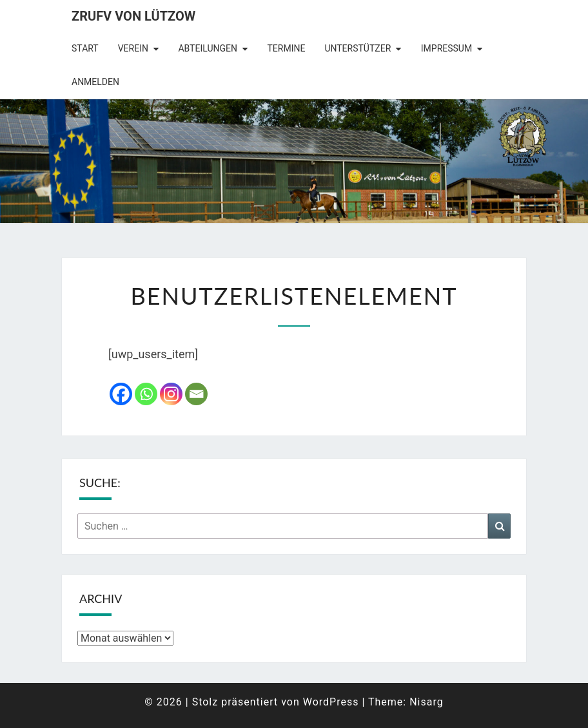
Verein (133, 48)
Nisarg (426, 702)
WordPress (331, 702)
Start (85, 48)
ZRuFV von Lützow (133, 16)
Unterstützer (358, 48)
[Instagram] (171, 394)
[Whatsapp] (146, 394)
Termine (286, 48)
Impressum (446, 48)
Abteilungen (208, 48)
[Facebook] (121, 394)
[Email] (196, 394)
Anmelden (95, 82)
